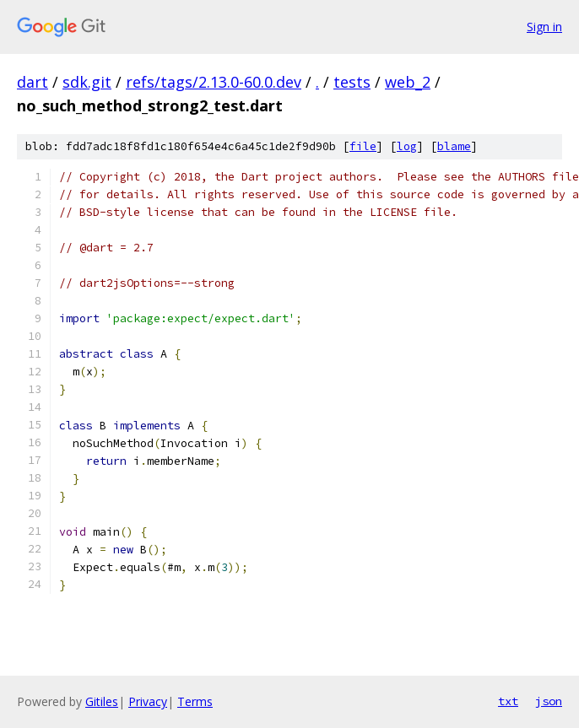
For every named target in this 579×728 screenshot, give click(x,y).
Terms (195, 701)
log (407, 146)
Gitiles (102, 701)
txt (508, 701)
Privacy (148, 701)
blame (454, 146)
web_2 (408, 82)
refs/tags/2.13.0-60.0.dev (214, 82)
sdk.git (87, 82)
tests (352, 82)
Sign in (544, 27)
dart (32, 82)
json (549, 701)
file (363, 146)
